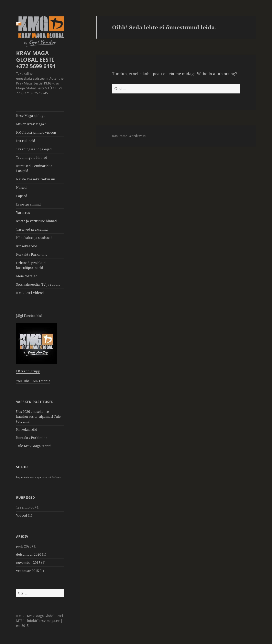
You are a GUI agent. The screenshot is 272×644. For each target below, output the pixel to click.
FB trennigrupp (28, 371)
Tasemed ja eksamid (32, 229)
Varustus (23, 213)
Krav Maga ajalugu (31, 116)
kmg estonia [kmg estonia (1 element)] (23, 477)
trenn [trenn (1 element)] (45, 477)
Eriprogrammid (28, 204)
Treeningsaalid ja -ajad (34, 149)
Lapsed (22, 196)
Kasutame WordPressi (129, 136)
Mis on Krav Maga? (31, 124)
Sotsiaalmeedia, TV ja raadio (38, 284)
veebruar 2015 (28, 571)
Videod (22, 515)
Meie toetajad (27, 276)
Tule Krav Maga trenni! (34, 446)
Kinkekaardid (27, 246)
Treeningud (25, 507)
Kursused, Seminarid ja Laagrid (34, 168)
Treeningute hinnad (32, 158)
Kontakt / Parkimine (32, 254)
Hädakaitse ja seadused (34, 238)
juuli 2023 (24, 546)
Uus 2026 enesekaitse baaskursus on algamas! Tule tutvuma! (38, 416)
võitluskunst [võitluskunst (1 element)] (55, 477)
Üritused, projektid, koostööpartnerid (31, 265)
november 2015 (28, 563)
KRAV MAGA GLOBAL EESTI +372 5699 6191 (36, 59)
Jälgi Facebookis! (29, 316)
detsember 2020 (29, 554)
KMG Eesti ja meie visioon (36, 132)
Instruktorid (26, 141)
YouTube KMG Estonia (33, 381)
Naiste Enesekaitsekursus (36, 179)
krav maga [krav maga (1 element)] (35, 477)
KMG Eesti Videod (30, 293)
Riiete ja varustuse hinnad (36, 221)
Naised (21, 188)
